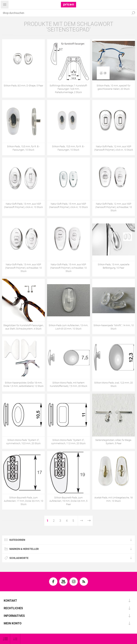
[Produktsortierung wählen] (15, 639)
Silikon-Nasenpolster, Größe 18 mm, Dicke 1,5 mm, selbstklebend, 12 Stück (24, 384)
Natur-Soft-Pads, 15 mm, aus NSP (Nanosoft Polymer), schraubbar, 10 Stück (68, 268)
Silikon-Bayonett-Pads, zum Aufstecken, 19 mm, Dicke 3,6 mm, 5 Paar (68, 501)
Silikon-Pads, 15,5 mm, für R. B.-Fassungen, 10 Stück (68, 148)
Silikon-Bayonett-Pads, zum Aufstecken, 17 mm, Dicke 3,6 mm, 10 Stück (24, 501)
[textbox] (65, 13)
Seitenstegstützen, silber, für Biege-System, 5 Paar (114, 442)
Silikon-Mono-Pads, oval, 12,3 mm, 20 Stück (113, 384)
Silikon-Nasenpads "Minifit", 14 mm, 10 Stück (114, 327)
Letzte (89, 521)
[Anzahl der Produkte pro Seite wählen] (5, 639)
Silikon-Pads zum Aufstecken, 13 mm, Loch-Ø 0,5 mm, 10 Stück (68, 327)
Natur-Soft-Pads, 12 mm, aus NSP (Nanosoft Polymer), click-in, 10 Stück (114, 148)
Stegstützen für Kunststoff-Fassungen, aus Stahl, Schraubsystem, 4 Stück (23, 327)
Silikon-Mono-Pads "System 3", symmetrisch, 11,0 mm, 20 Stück (68, 442)
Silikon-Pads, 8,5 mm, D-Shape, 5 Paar (23, 86)
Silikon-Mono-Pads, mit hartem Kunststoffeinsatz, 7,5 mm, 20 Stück (68, 384)
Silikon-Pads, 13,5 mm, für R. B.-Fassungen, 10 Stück (23, 148)
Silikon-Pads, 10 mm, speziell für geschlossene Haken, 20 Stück (113, 87)
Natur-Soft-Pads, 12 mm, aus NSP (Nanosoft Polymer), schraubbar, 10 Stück (114, 207)
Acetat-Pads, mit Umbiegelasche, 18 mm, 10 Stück (113, 499)
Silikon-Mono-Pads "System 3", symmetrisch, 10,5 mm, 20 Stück (23, 442)
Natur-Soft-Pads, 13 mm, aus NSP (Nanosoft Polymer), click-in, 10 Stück (23, 205)
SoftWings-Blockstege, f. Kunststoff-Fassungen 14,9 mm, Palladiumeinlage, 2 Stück (68, 89)
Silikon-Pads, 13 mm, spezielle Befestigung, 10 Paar (114, 266)
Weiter (81, 521)
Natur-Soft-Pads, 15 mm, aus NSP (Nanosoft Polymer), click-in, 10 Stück (68, 205)
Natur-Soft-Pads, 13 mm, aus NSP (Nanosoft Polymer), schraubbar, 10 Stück (23, 268)
